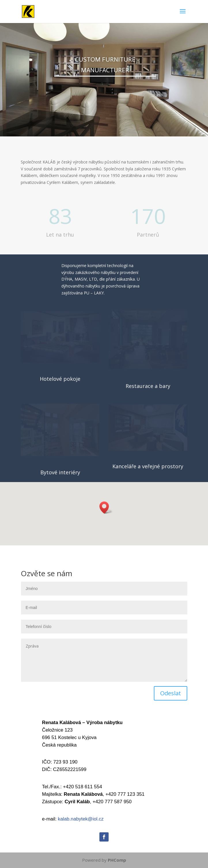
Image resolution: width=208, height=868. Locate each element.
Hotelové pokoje (60, 379)
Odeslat (171, 693)
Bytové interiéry (60, 472)
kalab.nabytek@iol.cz (81, 819)
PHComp (117, 860)
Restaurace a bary (148, 386)
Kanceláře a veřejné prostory (148, 466)
